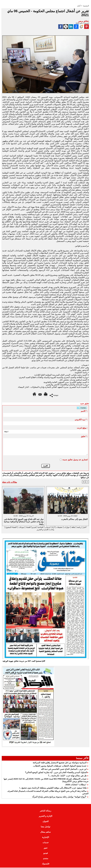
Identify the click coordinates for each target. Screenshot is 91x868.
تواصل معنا (45, 827)
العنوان (46, 822)
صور (46, 848)
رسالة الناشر (45, 811)
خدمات (44, 527)
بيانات (49, 530)
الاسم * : (84, 411)
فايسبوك (46, 864)
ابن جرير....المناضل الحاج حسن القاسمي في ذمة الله (64, 769)
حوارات (66, 527)
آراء (50, 527)
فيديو (29, 527)
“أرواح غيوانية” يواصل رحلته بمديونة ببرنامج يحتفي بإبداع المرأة (59, 797)
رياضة (79, 527)
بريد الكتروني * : (81, 419)
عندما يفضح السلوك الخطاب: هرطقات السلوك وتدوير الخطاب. (60, 766)
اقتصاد (22, 527)
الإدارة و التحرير (38, 530)
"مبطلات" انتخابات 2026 (76, 785)
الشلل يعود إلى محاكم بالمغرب (74, 519)
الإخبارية (45, 838)
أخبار (79, 6)
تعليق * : (84, 436)
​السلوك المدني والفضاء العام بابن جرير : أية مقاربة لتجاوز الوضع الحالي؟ (56, 773)
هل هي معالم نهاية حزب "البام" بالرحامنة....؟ (67, 776)
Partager (54, 395)
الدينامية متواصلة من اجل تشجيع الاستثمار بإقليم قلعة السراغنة (60, 763)
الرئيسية (86, 6)
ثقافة (73, 527)
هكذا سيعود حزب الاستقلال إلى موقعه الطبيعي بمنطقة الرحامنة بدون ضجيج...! (53, 788)
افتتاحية (36, 527)
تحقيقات (57, 527)
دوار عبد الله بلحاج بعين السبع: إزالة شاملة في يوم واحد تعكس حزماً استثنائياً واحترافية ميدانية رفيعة (24, 521)
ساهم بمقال (45, 832)
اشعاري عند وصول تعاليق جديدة (75, 460)
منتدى (46, 859)
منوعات (15, 527)
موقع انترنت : (82, 428)
